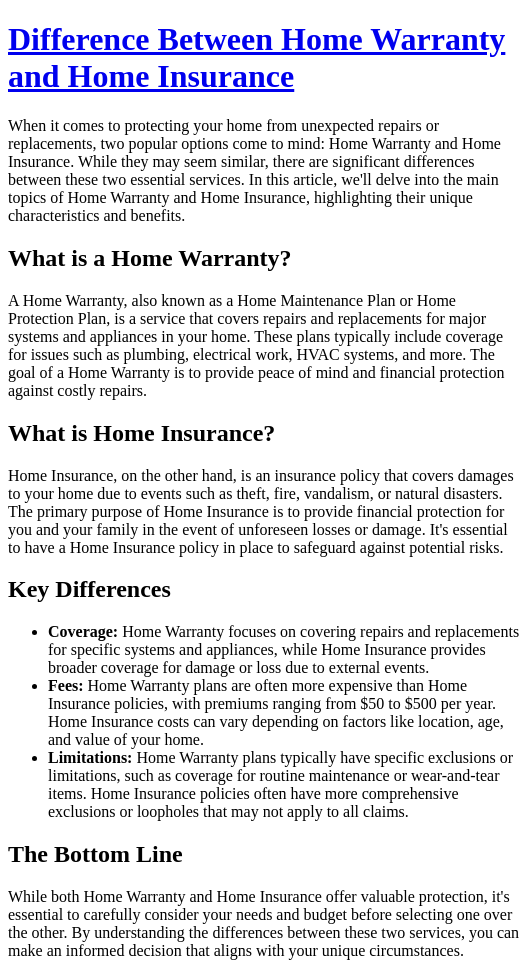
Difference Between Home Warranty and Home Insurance (256, 57)
